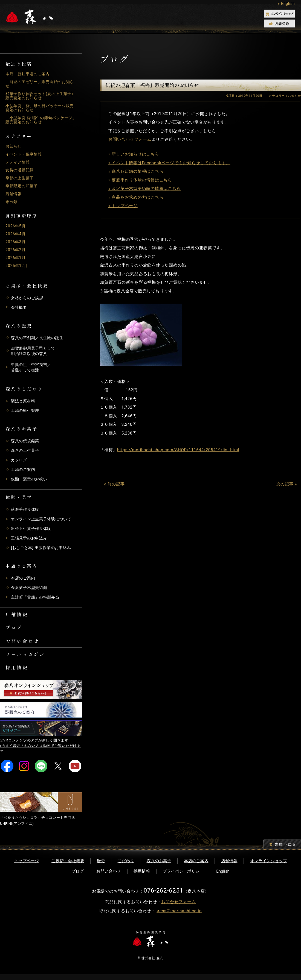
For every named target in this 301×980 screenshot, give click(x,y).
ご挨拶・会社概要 (68, 867)
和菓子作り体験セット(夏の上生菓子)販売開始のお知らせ (39, 96)
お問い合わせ (24, 644)
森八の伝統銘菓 (26, 442)
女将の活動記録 (21, 170)
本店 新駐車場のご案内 (29, 74)
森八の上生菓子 (26, 451)
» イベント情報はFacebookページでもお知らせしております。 (169, 163)
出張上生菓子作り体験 (33, 530)
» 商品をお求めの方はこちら (136, 197)
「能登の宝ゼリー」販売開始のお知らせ (40, 84)
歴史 (101, 867)
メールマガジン (27, 658)
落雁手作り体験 (26, 510)
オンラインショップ (269, 867)
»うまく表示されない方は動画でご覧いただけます (40, 755)
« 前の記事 (114, 484)
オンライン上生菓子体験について (43, 520)
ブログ (15, 630)
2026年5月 (16, 226)
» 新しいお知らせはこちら (134, 154)
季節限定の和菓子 (23, 186)
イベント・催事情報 (25, 154)
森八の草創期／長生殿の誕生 (39, 338)
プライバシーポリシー (183, 877)
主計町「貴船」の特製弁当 (37, 598)
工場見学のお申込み (30, 539)
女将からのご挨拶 (28, 298)
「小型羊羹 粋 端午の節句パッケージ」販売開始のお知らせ (39, 120)
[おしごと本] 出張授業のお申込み (43, 549)
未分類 (12, 202)
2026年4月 (16, 234)
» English (286, 4)
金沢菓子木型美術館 (30, 589)
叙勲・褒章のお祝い (30, 480)
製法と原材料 (24, 402)
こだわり (126, 867)
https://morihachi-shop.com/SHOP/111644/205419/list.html (178, 450)
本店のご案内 (24, 579)
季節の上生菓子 (21, 178)
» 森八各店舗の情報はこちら (136, 171)
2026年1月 (16, 258)
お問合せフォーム (178, 908)
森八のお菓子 (159, 867)
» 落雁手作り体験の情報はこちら (140, 180)
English (223, 877)
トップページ (27, 867)
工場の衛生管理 (26, 412)
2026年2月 (16, 250)
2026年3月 (16, 242)
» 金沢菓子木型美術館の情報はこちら (144, 189)
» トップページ (123, 206)
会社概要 (20, 307)
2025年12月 (17, 266)
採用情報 (18, 673)
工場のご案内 (24, 471)
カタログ (20, 461)
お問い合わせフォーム (130, 139)
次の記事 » (287, 484)
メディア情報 (18, 162)
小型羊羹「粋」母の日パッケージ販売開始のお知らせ (40, 108)
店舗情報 (14, 194)
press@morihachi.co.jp (179, 917)
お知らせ (14, 146)
